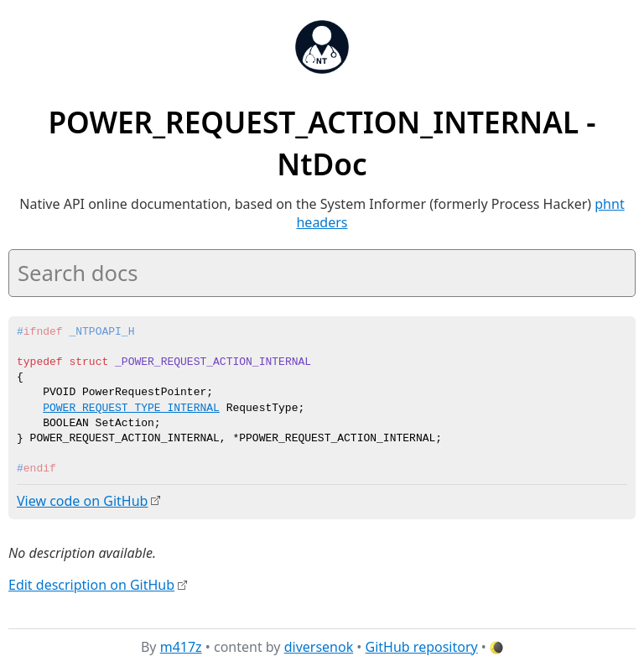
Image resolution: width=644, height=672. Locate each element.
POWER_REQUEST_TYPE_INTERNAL (131, 409)
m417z (181, 646)
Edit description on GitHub (91, 584)
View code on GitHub (82, 501)
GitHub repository (422, 646)
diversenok (319, 646)
